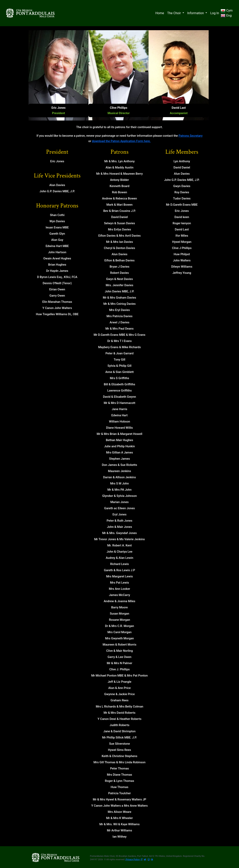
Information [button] (196, 13)
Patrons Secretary (190, 136)
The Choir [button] (174, 13)
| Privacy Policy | (133, 860)
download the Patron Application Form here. (121, 141)
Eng (226, 15)
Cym (227, 10)
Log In (215, 13)
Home (160, 13)
